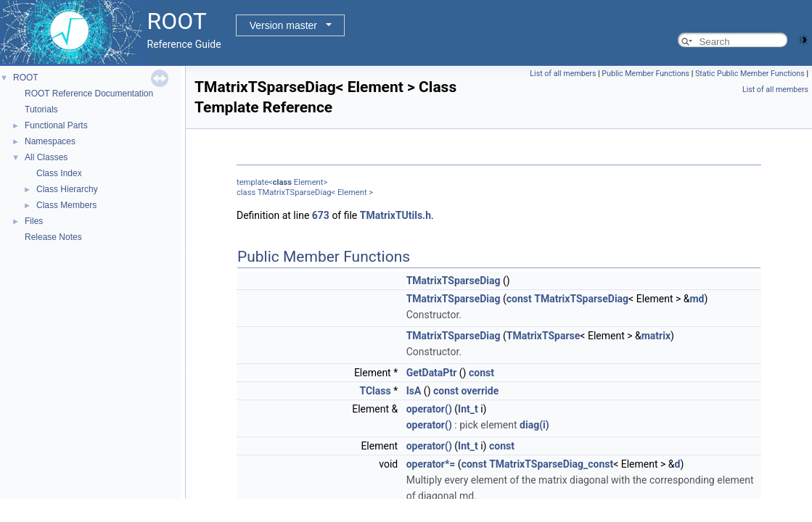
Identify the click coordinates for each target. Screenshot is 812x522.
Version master (283, 25)
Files (34, 221)
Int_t (468, 409)
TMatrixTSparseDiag (454, 281)
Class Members (66, 205)
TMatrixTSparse (544, 336)
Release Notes (53, 237)
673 (321, 215)
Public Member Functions (645, 74)
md (697, 299)
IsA (414, 391)
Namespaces (50, 141)
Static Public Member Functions (750, 74)
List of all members (563, 74)
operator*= (431, 464)
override (480, 391)
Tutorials (41, 109)
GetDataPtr (432, 373)
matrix (656, 336)
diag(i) (534, 425)
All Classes (46, 157)
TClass (375, 391)
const (519, 299)
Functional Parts (56, 125)
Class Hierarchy (67, 189)
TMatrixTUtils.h (395, 215)
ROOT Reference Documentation (89, 94)
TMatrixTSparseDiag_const (551, 464)
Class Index (59, 173)
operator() (429, 409)
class (282, 182)
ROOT (26, 78)
